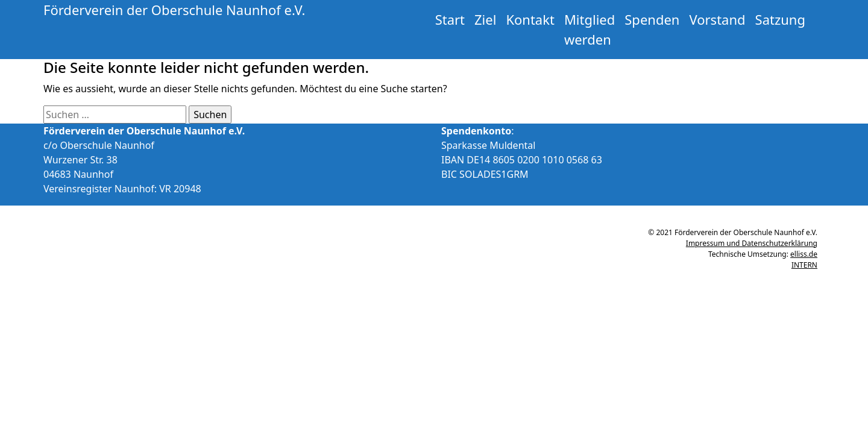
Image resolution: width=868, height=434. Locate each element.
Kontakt (530, 19)
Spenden (652, 19)
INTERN (804, 265)
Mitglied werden (590, 29)
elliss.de (804, 254)
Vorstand (717, 19)
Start (450, 19)
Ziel (485, 19)
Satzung (780, 19)
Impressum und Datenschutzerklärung (752, 243)
